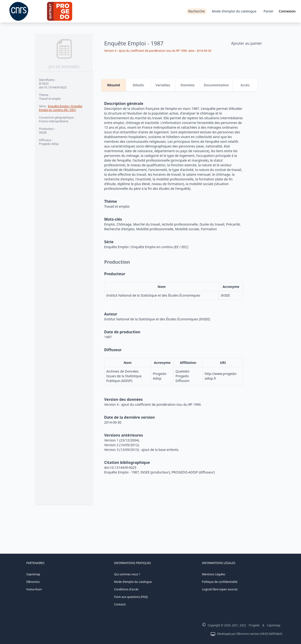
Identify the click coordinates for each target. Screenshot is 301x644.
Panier (268, 11)
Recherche (197, 11)
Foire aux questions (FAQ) (131, 597)
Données (188, 85)
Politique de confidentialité (220, 582)
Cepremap (33, 574)
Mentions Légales (214, 574)
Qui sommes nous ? (127, 574)
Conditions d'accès (126, 589)
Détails (138, 85)
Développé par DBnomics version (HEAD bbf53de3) (250, 634)
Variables (163, 85)
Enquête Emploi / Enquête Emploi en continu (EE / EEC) (61, 108)
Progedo (254, 625)
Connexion (287, 11)
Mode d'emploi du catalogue (234, 11)
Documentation (216, 85)
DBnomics (33, 582)
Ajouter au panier (247, 43)
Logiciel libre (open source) (220, 589)
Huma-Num (34, 589)
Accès (245, 85)
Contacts (120, 604)
